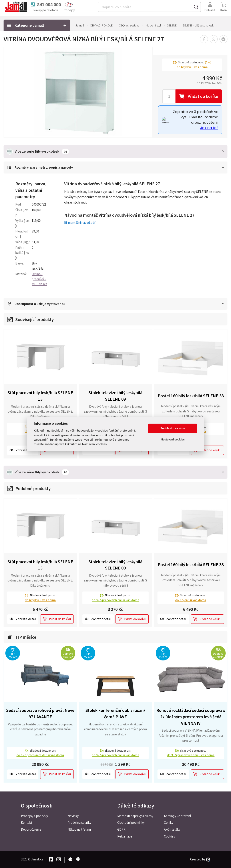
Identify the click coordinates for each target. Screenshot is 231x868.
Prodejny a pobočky (34, 816)
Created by (200, 859)
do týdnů (40, 600)
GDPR (121, 829)
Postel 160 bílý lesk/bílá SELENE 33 (191, 396)
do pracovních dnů (115, 600)
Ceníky (169, 823)
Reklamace (125, 836)
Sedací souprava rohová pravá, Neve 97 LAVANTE (40, 713)
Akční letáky (172, 829)
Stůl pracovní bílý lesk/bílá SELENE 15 (40, 396)
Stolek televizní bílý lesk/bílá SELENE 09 (115, 396)
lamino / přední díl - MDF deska (39, 279)
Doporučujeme (31, 829)
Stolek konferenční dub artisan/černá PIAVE (115, 713)
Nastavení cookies (173, 439)
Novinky (73, 816)
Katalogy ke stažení (177, 816)
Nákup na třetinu (79, 829)
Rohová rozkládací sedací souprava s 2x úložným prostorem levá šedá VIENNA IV (191, 716)
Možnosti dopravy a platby (135, 816)
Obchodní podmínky (131, 823)
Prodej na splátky (79, 823)
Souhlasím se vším (173, 428)
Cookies (169, 836)
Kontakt (27, 823)
